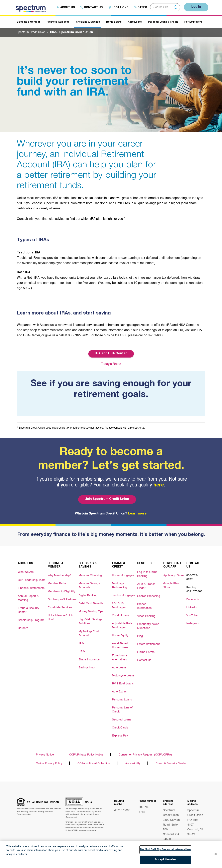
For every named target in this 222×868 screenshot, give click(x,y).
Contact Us (91, 8)
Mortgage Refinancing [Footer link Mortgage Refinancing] (120, 586)
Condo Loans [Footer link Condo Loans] (121, 616)
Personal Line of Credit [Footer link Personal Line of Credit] (122, 710)
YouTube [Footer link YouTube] (192, 616)
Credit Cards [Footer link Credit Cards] (120, 728)
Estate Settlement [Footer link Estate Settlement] (148, 644)
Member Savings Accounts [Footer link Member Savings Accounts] (89, 586)
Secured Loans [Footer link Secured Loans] (122, 720)
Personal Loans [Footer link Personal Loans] (122, 700)
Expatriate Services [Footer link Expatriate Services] (60, 608)
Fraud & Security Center (171, 764)
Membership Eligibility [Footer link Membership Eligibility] (61, 592)
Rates (140, 8)
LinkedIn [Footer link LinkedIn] (192, 608)
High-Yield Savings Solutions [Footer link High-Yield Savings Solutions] (90, 622)
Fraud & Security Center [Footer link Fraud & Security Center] (28, 610)
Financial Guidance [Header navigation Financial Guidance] (58, 22)
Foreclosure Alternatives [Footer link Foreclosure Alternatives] (120, 658)
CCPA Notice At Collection (94, 764)
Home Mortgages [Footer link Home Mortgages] (123, 576)
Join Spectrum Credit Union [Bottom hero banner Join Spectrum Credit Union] (107, 499)
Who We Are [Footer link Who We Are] (26, 572)
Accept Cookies (165, 860)
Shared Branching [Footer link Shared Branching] (149, 596)
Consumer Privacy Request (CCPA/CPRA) (145, 755)
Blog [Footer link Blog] (140, 636)
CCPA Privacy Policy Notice (86, 755)
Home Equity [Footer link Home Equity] (120, 636)
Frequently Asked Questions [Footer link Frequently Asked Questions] (148, 626)
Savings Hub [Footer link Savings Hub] (87, 668)
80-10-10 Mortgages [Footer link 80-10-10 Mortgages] (119, 606)
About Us (66, 8)
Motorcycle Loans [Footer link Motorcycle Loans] (123, 676)
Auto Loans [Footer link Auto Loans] (119, 668)
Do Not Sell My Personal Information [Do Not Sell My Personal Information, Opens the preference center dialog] (165, 850)
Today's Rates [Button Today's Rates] (111, 364)
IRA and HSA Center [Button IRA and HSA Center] (111, 354)
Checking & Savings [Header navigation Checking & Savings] (88, 22)
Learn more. (138, 514)
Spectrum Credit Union (31, 32)
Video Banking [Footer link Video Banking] (146, 616)
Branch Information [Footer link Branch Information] (144, 606)
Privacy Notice (45, 755)
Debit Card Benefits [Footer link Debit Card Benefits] (91, 604)
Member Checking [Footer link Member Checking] (90, 576)
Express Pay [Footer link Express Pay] (120, 736)
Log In (196, 7)
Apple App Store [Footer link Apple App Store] (174, 576)
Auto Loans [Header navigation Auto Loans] (135, 22)
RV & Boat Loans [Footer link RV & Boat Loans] (123, 684)
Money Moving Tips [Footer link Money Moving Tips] (91, 612)
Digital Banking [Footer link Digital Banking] (88, 596)
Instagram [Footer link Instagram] (193, 624)
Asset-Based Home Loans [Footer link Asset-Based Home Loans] (120, 646)
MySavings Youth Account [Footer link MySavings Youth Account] (89, 634)
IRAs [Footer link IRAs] (82, 644)
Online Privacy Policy (49, 764)
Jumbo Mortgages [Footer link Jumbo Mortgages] (124, 596)
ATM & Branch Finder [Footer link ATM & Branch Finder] (146, 586)
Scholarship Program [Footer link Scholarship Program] (31, 620)
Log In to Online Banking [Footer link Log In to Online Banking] (147, 574)
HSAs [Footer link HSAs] (82, 652)
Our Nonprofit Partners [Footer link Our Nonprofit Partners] (62, 600)
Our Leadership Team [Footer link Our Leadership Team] (32, 580)
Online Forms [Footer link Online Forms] (146, 652)
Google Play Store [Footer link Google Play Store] (171, 586)
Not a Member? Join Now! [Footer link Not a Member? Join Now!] (61, 618)
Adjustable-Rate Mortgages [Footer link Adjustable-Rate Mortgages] (122, 626)
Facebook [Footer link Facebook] (193, 600)
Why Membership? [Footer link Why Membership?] (60, 576)
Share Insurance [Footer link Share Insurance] (89, 660)
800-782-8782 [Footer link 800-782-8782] (192, 578)
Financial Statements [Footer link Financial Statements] (31, 588)
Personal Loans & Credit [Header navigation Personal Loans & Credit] (163, 22)
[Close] (216, 854)
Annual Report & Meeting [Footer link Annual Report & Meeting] (28, 598)
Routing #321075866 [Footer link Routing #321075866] (194, 590)
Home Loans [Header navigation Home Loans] (114, 22)
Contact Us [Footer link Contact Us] (144, 660)
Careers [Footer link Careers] (23, 628)
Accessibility (133, 764)
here (159, 485)
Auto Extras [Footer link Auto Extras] (119, 692)
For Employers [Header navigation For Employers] (193, 22)
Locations (118, 8)
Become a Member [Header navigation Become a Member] (29, 22)
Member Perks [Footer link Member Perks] (57, 584)
